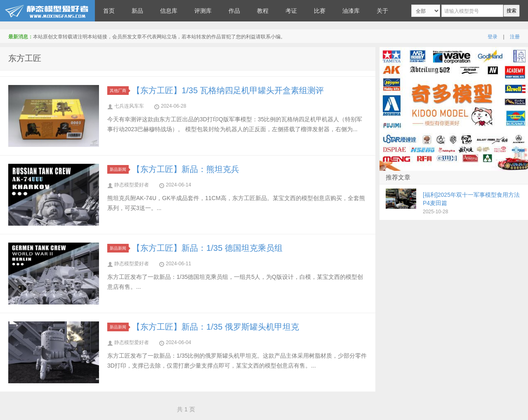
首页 (109, 11)
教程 (263, 11)
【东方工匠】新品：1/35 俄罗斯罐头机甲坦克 (215, 327)
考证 (291, 11)
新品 (137, 11)
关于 (382, 11)
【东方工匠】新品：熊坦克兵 (186, 169)
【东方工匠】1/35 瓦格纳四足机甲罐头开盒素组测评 (228, 90)
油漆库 (351, 11)
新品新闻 (119, 169)
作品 (234, 11)
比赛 (320, 11)
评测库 (203, 11)
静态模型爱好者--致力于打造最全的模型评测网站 (47, 11)
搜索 (511, 11)
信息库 (169, 11)
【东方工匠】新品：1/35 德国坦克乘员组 (207, 248)
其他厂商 (119, 91)
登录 (493, 37)
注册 (515, 37)
